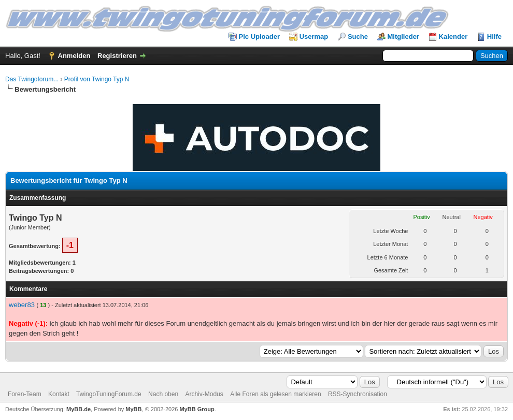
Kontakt (59, 394)
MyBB (133, 409)
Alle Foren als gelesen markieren (275, 394)
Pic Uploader (259, 37)
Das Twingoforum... (32, 79)
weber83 (22, 305)
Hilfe (494, 37)
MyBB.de (79, 409)
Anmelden (74, 56)
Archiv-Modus (204, 394)
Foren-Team (25, 394)
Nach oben (163, 394)
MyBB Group (197, 409)
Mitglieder (403, 37)
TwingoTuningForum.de (109, 394)
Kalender (453, 37)
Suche (358, 37)
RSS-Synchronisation (358, 394)
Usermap (314, 37)
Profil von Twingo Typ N (97, 79)
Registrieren (117, 56)
